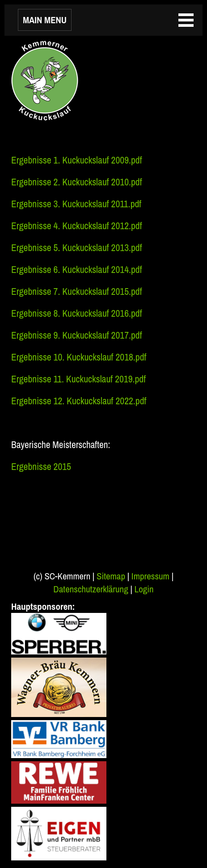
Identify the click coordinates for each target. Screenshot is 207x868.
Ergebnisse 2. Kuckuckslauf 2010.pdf (77, 182)
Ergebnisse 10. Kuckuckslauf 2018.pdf (79, 357)
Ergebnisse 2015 (41, 467)
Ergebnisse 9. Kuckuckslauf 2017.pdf (77, 335)
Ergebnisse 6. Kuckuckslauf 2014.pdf (77, 270)
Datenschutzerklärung (91, 589)
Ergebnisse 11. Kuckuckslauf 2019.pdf (78, 379)
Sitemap (111, 576)
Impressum (150, 576)
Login (144, 589)
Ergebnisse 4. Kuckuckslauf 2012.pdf (77, 226)
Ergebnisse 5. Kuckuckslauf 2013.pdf (77, 248)
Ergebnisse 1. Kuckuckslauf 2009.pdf (77, 160)
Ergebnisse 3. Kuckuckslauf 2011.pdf (76, 204)
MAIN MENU (45, 20)
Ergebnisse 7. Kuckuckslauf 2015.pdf (77, 291)
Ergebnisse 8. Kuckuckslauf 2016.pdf (77, 313)
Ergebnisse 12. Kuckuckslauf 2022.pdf (79, 401)
